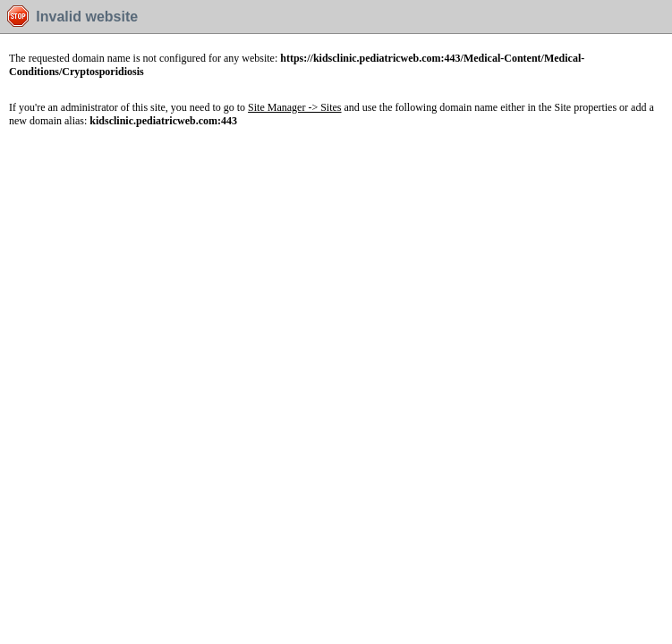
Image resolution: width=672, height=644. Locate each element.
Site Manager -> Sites (294, 107)
